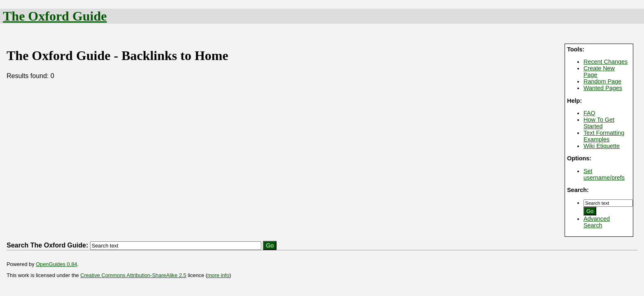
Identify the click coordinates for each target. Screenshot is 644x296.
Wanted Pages (603, 88)
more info (218, 275)
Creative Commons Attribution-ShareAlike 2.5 (133, 275)
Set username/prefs (604, 174)
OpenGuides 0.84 (56, 264)
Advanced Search (597, 222)
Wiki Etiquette (602, 146)
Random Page (602, 81)
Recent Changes (606, 62)
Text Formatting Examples (604, 136)
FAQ (589, 113)
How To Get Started (599, 123)
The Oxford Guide (55, 16)
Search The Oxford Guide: (47, 245)
